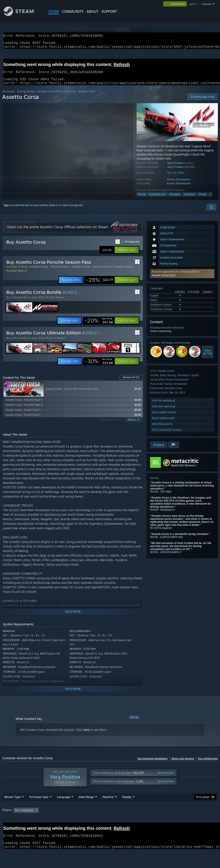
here (86, 735)
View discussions (162, 429)
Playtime (108, 808)
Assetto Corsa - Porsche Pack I (50, 272)
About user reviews (183, 764)
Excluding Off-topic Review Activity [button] (68, 821)
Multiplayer (189, 199)
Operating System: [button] (169, 821)
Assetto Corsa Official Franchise (57, 97)
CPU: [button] (191, 821)
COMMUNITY (73, 11)
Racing (142, 199)
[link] (99, 285)
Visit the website (164, 406)
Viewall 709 (207, 357)
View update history (164, 417)
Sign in (7, 210)
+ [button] (210, 199)
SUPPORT (109, 11)
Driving (202, 199)
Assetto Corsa (174, 393)
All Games (8, 97)
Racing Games (26, 97)
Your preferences (208, 764)
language (206, 4)
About (92, 11)
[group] (110, 824)
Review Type (12, 808)
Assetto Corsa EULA (164, 281)
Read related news (163, 423)
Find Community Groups (167, 435)
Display (127, 808)
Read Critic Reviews (183, 471)
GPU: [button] (205, 821)
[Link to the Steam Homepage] (23, 15)
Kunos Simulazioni (179, 185)
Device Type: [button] (11, 827)
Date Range (86, 808)
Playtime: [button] (101, 821)
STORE (54, 11)
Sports (195, 380)
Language (63, 808)
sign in (193, 4)
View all (134, 722)
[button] (182, 279)
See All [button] (132, 425)
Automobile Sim (157, 199)
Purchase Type (39, 808)
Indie (163, 380)
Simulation (175, 199)
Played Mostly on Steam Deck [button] (132, 821)
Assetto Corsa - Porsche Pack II (92, 272)
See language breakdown (152, 764)
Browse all (131, 382)
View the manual (164, 412)
